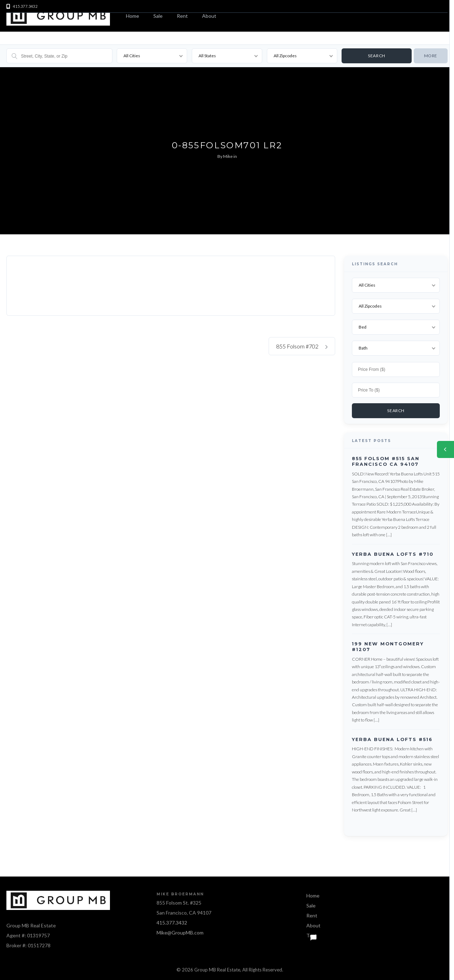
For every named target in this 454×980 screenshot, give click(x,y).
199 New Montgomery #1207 (388, 645)
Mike (228, 156)
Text (312, 934)
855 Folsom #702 (302, 346)
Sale (158, 16)
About (209, 16)
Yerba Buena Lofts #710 (393, 552)
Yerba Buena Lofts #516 (392, 737)
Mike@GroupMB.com (180, 931)
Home (133, 16)
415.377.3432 (172, 921)
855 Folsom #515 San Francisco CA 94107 (386, 460)
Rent (182, 16)
